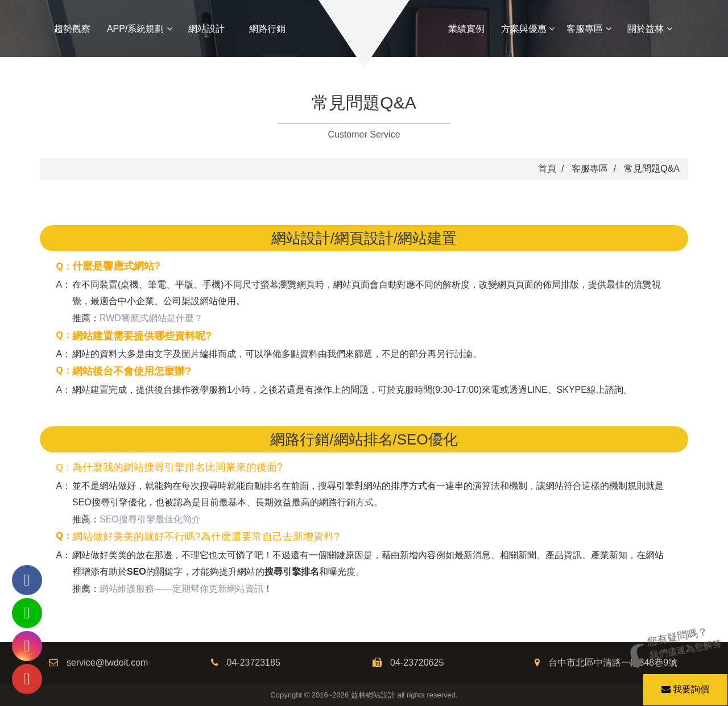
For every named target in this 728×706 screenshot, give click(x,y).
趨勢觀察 (72, 29)
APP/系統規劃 (140, 29)
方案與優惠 (528, 29)
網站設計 (206, 29)
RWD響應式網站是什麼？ (151, 318)
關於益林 (650, 29)
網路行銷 (267, 29)
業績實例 (466, 29)
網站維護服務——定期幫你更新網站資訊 (181, 589)
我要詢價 (684, 684)
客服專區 (589, 29)
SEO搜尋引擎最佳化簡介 (150, 519)
